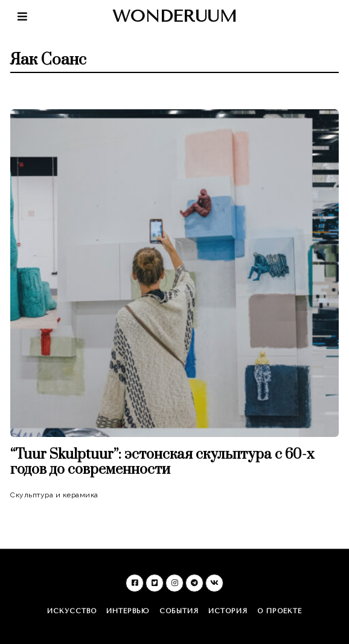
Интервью (128, 611)
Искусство (72, 611)
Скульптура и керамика (54, 495)
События (179, 611)
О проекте (280, 611)
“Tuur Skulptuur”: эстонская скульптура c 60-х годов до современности (162, 462)
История (228, 611)
